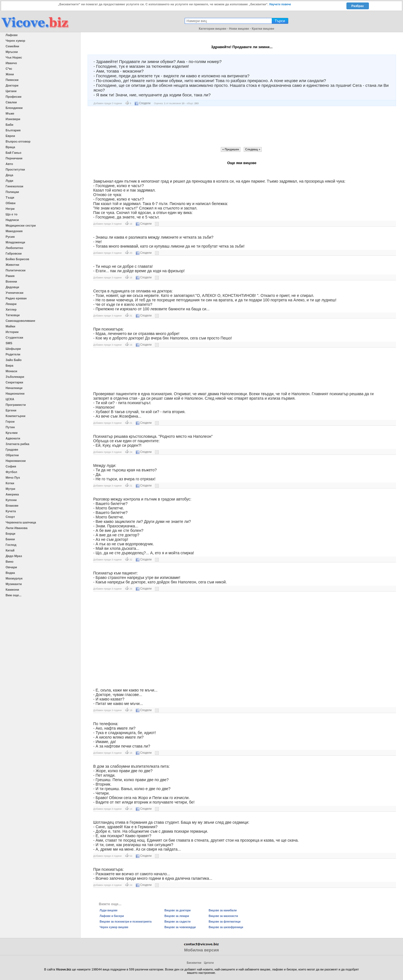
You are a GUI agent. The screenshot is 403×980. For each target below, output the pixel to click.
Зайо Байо (14, 360)
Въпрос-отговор (18, 141)
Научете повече (280, 4)
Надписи (12, 220)
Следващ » (253, 149)
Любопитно (14, 248)
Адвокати (13, 438)
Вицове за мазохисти (223, 916)
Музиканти (14, 584)
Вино (10, 562)
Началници (14, 388)
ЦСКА (10, 399)
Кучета (11, 511)
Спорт (10, 517)
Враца (10, 147)
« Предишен (231, 149)
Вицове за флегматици (225, 922)
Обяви (10, 203)
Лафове (12, 35)
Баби (10, 125)
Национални (15, 394)
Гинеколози (14, 186)
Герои (10, 422)
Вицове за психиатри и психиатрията (126, 922)
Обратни (12, 455)
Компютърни (16, 416)
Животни (12, 265)
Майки (10, 326)
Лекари (11, 304)
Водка (10, 573)
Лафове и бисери (112, 916)
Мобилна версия (201, 950)
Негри (10, 209)
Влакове (12, 506)
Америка (12, 494)
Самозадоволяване (20, 321)
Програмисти (16, 405)
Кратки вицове (263, 29)
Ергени (11, 410)
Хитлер (11, 309)
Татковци (13, 315)
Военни (11, 281)
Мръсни (12, 52)
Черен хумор (15, 41)
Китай (10, 550)
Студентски (14, 337)
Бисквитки (194, 963)
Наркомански (16, 461)
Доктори (12, 85)
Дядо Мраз (14, 556)
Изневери (13, 119)
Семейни (12, 46)
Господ (11, 545)
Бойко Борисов (17, 259)
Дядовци (12, 287)
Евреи (10, 136)
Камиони (12, 590)
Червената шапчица (21, 522)
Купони (11, 500)
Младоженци (15, 242)
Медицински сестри (21, 225)
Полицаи (12, 192)
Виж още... (14, 595)
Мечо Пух (13, 478)
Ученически (15, 293)
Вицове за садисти (178, 922)
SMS (9, 343)
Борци (10, 534)
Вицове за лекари (177, 916)
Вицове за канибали (223, 910)
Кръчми (12, 433)
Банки (10, 539)
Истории (12, 332)
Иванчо (11, 63)
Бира (10, 366)
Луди (9, 181)
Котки (10, 483)
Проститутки (15, 169)
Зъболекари (15, 377)
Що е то (11, 214)
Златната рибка (17, 444)
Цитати (209, 963)
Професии (13, 97)
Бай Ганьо (13, 153)
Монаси (11, 371)
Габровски (14, 253)
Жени (10, 74)
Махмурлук (14, 578)
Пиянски (12, 80)
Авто (9, 164)
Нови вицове (239, 29)
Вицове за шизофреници (226, 927)
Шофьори (13, 349)
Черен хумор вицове (114, 927)
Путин (10, 427)
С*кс (9, 69)
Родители (13, 354)
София (11, 466)
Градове (12, 450)
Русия (10, 237)
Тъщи (10, 197)
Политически (16, 270)
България (13, 130)
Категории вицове (213, 29)
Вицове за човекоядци (180, 927)
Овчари (11, 567)
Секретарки (14, 382)
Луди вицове (109, 910)
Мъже (10, 113)
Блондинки (14, 108)
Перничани (14, 158)
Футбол (11, 472)
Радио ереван (16, 298)
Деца (9, 175)
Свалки (11, 102)
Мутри (10, 489)
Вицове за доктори (178, 910)
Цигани (11, 91)
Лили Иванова (17, 528)
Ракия (10, 276)
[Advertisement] (242, 127)
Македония (14, 231)
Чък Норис (14, 57)
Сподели (142, 103)
